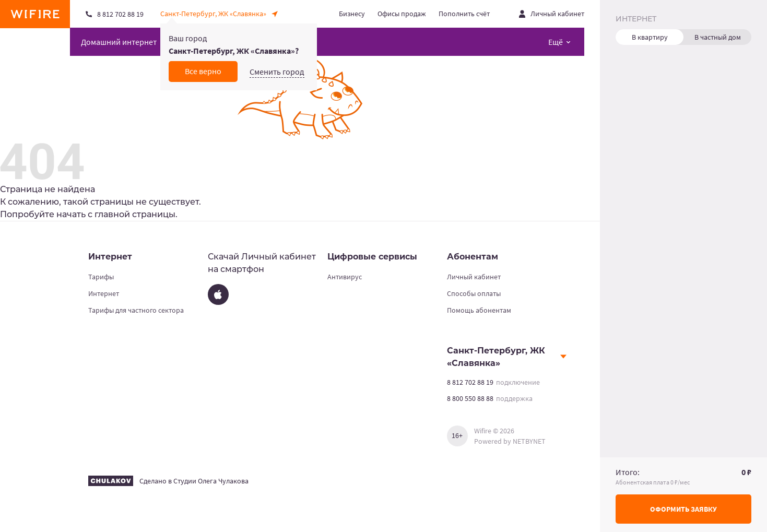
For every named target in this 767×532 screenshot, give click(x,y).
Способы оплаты (474, 293)
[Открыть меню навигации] (559, 42)
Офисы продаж (402, 14)
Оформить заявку (683, 509)
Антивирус (345, 277)
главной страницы (135, 214)
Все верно (203, 71)
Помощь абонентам (479, 310)
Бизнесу (352, 14)
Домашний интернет (119, 42)
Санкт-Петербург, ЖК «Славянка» (496, 357)
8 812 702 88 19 (470, 382)
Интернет (104, 293)
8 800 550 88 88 (470, 398)
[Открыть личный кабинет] (552, 14)
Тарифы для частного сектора (136, 310)
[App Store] (218, 294)
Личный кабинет (474, 277)
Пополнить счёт (464, 14)
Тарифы (101, 277)
